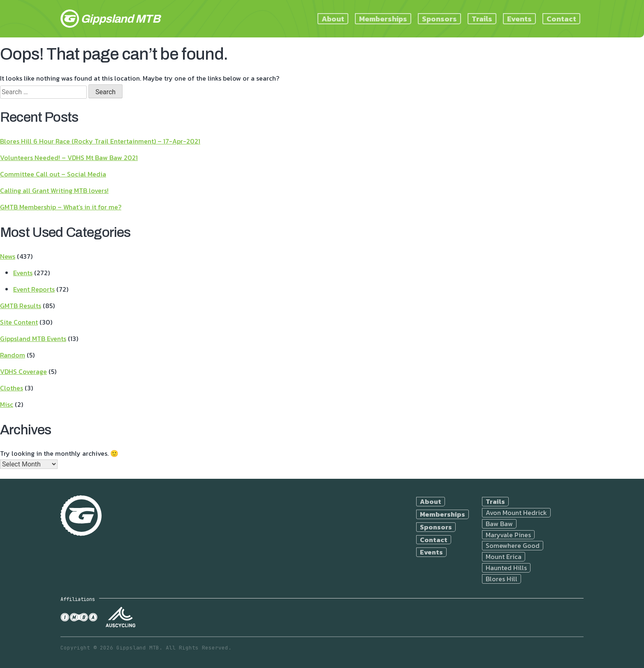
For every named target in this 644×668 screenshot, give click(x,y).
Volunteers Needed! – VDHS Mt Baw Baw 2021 (69, 158)
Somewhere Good (513, 546)
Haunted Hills (506, 568)
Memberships (383, 19)
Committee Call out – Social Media (53, 174)
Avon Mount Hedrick (516, 513)
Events (519, 19)
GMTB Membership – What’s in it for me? (61, 207)
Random (13, 355)
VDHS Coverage (23, 371)
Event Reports (34, 289)
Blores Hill (502, 579)
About (333, 19)
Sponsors (439, 19)
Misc (7, 404)
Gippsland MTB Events (33, 339)
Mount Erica (504, 557)
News (8, 256)
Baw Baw (499, 524)
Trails (482, 19)
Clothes (12, 388)
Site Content (19, 322)
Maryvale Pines (508, 535)
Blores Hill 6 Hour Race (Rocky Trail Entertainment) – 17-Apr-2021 (100, 141)
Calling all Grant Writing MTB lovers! (54, 190)
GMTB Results (21, 306)
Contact (561, 19)
